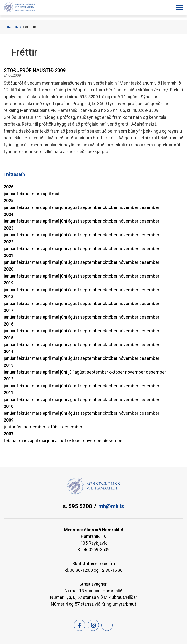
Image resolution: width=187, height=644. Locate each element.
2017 (9, 310)
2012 (9, 379)
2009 (9, 420)
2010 (9, 406)
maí (55, 194)
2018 (9, 297)
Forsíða (11, 27)
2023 (9, 228)
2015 (9, 338)
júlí (71, 372)
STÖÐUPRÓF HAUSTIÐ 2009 (35, 70)
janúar (10, 194)
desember (149, 207)
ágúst (74, 207)
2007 (9, 434)
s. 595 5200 (77, 506)
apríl (47, 194)
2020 (9, 269)
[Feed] (107, 625)
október (111, 207)
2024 (9, 214)
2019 (9, 283)
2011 (9, 393)
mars (37, 194)
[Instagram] (93, 625)
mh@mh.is (111, 506)
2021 (9, 255)
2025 (9, 200)
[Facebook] (80, 625)
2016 (9, 324)
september (91, 207)
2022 (9, 242)
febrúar (24, 194)
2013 (9, 365)
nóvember (129, 207)
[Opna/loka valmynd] (180, 7)
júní (64, 207)
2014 (9, 351)
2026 (9, 187)
